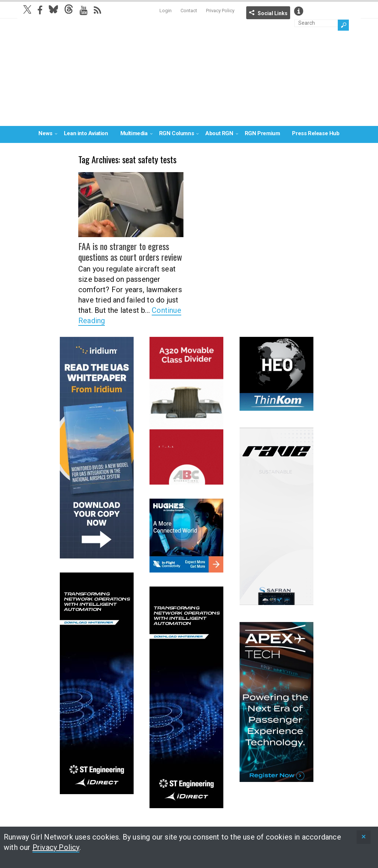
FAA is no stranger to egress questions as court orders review (130, 251)
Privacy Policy (220, 11)
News (45, 133)
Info (299, 11)
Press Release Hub (316, 133)
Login (166, 11)
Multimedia (134, 133)
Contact (189, 11)
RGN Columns (177, 133)
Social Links (273, 13)
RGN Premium (262, 133)
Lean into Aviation (86, 133)
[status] (364, 837)
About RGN (219, 133)
